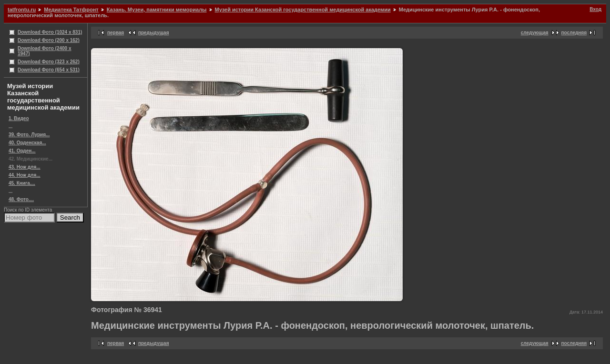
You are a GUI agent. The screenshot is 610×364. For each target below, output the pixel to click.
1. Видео (19, 118)
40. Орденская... (27, 143)
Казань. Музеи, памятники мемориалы (157, 10)
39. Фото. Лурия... (29, 135)
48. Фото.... (21, 199)
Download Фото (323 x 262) (49, 62)
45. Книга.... (22, 183)
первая (116, 33)
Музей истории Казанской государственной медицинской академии (303, 10)
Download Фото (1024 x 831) (50, 32)
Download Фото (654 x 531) (49, 70)
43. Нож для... (25, 167)
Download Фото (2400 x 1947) (45, 51)
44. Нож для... (25, 175)
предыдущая (154, 33)
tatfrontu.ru (22, 10)
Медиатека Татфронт (71, 10)
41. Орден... (22, 151)
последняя (574, 33)
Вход (595, 9)
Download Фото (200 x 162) (49, 40)
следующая (535, 33)
